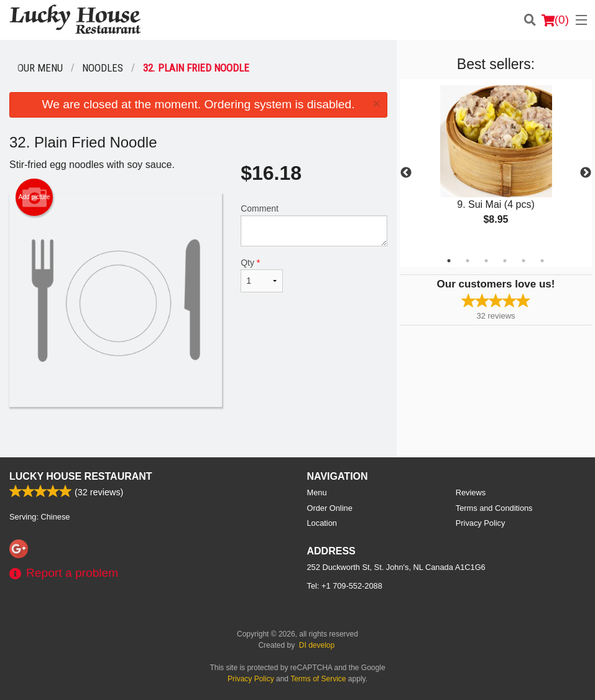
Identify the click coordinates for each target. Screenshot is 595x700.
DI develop (317, 645)
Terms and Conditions (494, 508)
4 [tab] (505, 261)
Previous (406, 173)
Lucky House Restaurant (81, 476)
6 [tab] (542, 261)
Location (322, 523)
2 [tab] (468, 261)
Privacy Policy (481, 523)
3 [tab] (486, 261)
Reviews (471, 492)
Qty (262, 275)
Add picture (35, 197)
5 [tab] (524, 261)
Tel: (345, 586)
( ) (555, 20)
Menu (317, 492)
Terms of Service (318, 679)
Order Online (330, 508)
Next (586, 173)
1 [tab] (449, 261)
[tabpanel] (496, 166)
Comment (314, 225)
